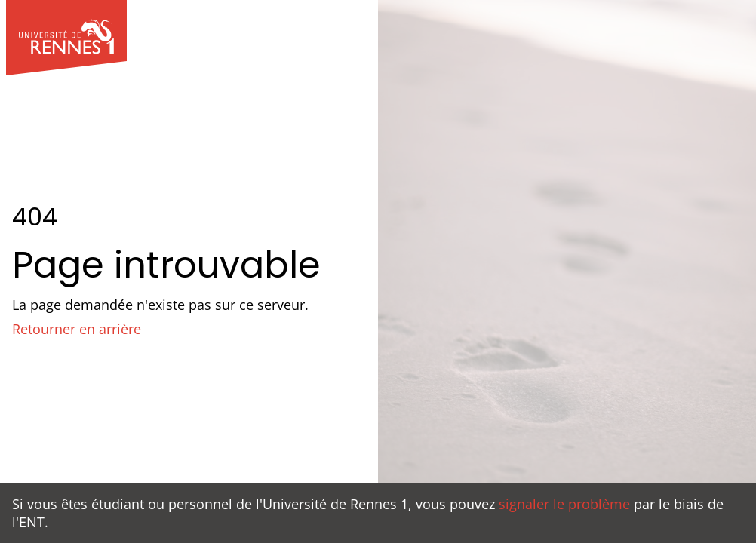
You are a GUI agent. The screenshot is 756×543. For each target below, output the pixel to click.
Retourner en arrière (77, 329)
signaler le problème (564, 504)
